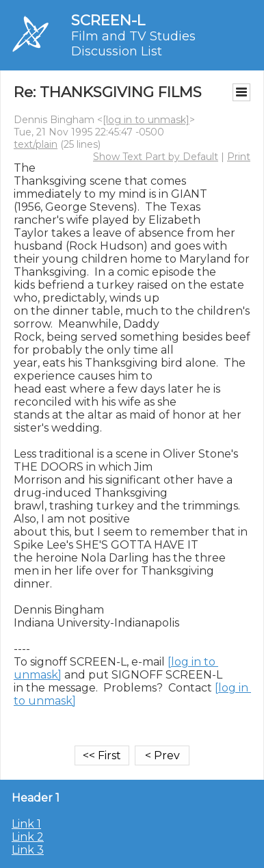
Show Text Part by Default (156, 157)
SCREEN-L (108, 20)
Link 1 (26, 824)
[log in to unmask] (146, 120)
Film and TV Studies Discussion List (133, 44)
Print (239, 157)
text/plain (36, 144)
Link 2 (28, 837)
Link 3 (28, 850)
